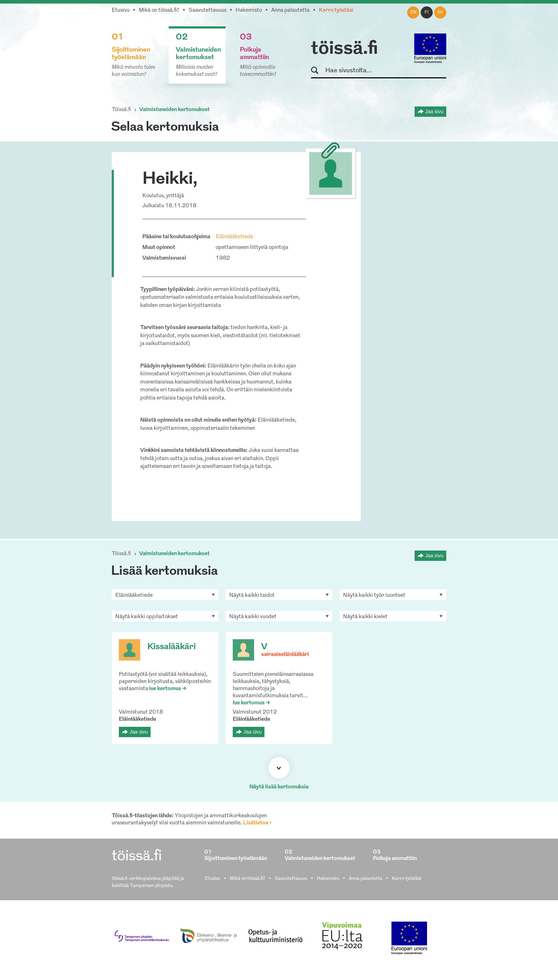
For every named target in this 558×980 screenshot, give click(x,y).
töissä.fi (344, 49)
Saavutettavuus (207, 11)
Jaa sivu (434, 111)
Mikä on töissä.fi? (159, 11)
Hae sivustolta (318, 71)
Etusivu (121, 11)
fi (427, 12)
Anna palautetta (290, 11)
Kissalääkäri (172, 647)
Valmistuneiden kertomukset (174, 110)
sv (440, 12)
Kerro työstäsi (336, 11)
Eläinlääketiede (234, 237)
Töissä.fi (121, 110)
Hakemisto (249, 11)
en (413, 12)
